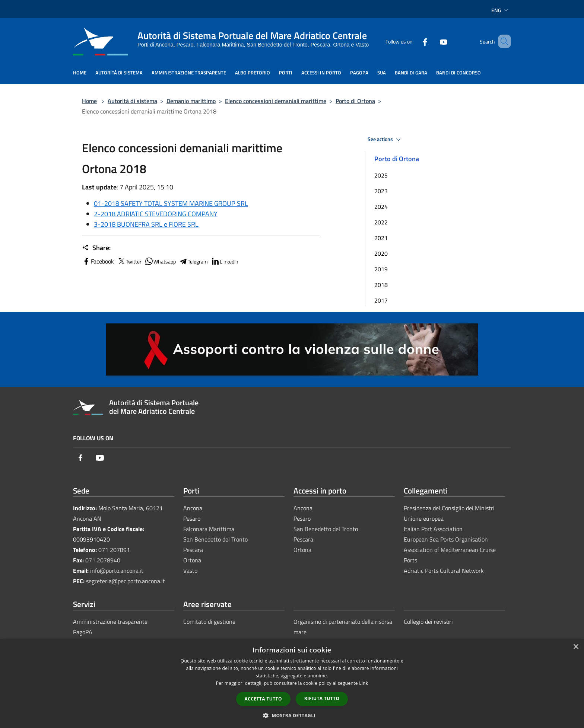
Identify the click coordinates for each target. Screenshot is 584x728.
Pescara (193, 550)
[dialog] (292, 684)
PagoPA (83, 632)
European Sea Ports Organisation (446, 539)
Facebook (98, 261)
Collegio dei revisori (428, 622)
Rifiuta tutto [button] (322, 698)
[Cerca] (502, 41)
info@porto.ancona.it (117, 571)
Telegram (193, 261)
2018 (381, 285)
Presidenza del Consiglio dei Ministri (449, 508)
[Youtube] (433, 41)
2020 (381, 253)
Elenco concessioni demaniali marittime (276, 101)
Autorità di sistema (132, 101)
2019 (381, 269)
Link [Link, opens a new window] (364, 683)
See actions (385, 140)
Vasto (190, 571)
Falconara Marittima (209, 529)
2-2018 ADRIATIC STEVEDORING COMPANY (156, 214)
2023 (381, 191)
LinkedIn (225, 261)
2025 (381, 175)
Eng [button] (500, 10)
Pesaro (192, 518)
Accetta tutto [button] (263, 699)
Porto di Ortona (355, 101)
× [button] (576, 647)
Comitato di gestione (209, 622)
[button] (292, 715)
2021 (381, 238)
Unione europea (424, 518)
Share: (96, 248)
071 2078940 (103, 560)
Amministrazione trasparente (110, 622)
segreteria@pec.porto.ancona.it (126, 581)
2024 (381, 207)
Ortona (192, 560)
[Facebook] (414, 41)
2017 (381, 300)
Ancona (193, 508)
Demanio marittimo (191, 101)
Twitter (129, 261)
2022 (381, 222)
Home (89, 101)
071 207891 (114, 550)
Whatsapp (160, 261)
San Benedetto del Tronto (215, 539)
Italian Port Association (433, 529)
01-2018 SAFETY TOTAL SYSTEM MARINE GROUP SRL (171, 203)
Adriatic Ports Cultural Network (444, 571)
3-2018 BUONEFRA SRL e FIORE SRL (146, 224)
